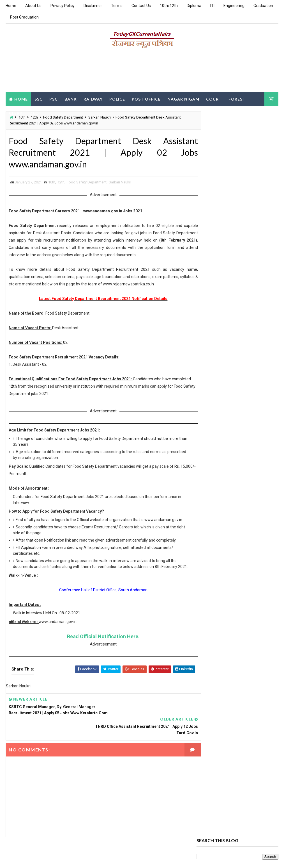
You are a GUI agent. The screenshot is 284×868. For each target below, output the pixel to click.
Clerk (16, 113)
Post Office (146, 99)
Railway (93, 99)
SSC (39, 99)
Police (117, 99)
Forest (237, 99)
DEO (34, 113)
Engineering (234, 6)
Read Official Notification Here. (98, 650)
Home (11, 6)
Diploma (194, 6)
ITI (212, 6)
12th (61, 184)
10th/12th (169, 6)
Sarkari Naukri (120, 184)
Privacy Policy (63, 6)
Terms (117, 6)
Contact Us (141, 6)
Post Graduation (24, 17)
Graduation (263, 6)
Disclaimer (93, 6)
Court (214, 99)
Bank (71, 99)
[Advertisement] (142, 72)
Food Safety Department (87, 184)
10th (52, 184)
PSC (54, 99)
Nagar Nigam (183, 99)
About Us (33, 6)
